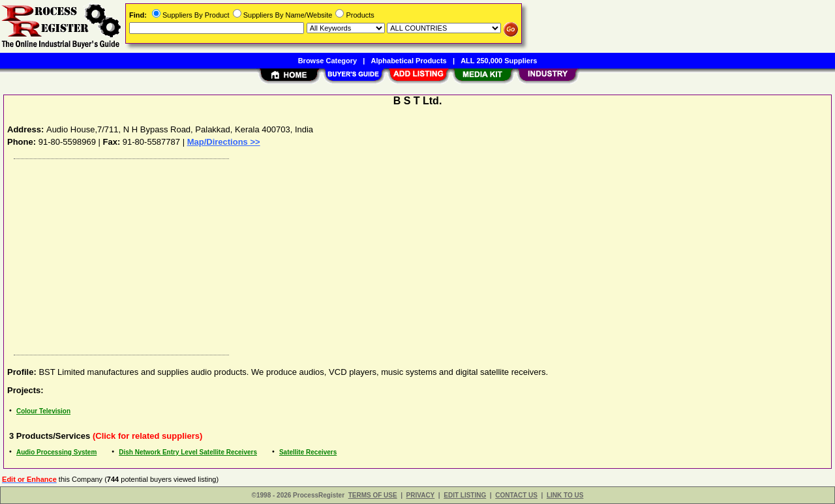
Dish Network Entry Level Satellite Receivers (188, 452)
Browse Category (327, 61)
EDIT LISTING (465, 495)
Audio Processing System (56, 452)
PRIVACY (421, 495)
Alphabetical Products (409, 61)
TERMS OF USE (373, 495)
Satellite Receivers (308, 452)
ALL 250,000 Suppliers (499, 61)
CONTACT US (516, 495)
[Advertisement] (400, 254)
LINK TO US (565, 495)
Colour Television (43, 411)
